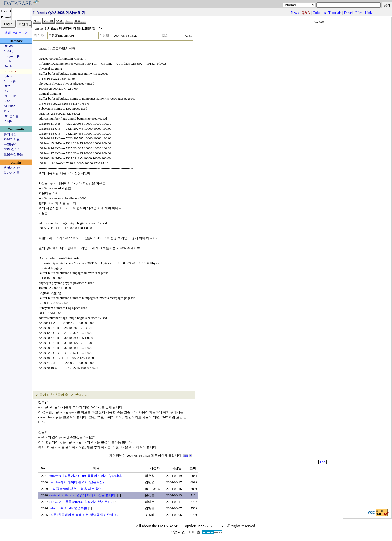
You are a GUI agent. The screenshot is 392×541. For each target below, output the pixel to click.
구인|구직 (11, 144)
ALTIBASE (12, 106)
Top (323, 462)
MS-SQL (10, 81)
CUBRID (10, 96)
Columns (319, 13)
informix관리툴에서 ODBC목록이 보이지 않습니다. (86, 476)
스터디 (9, 121)
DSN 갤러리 (12, 149)
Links (369, 13)
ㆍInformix (8, 71)
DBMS (8, 46)
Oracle (8, 66)
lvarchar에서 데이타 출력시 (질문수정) (77, 482)
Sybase (8, 76)
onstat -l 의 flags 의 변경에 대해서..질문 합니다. (83, 495)
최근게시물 (12, 173)
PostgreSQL (12, 56)
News (295, 13)
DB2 (7, 86)
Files (359, 13)
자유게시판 (12, 139)
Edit (186, 456)
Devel (348, 13)
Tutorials (335, 13)
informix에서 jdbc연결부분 (68, 508)
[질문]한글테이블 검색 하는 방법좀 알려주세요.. (84, 515)
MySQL (9, 51)
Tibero (8, 111)
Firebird (9, 61)
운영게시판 (12, 168)
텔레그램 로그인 (16, 33)
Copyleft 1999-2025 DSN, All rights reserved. (219, 526)
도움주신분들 (13, 154)
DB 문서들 (11, 116)
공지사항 (10, 134)
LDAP (8, 101)
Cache (8, 91)
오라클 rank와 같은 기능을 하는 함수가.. (78, 489)
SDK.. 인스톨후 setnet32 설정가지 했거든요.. (81, 502)
